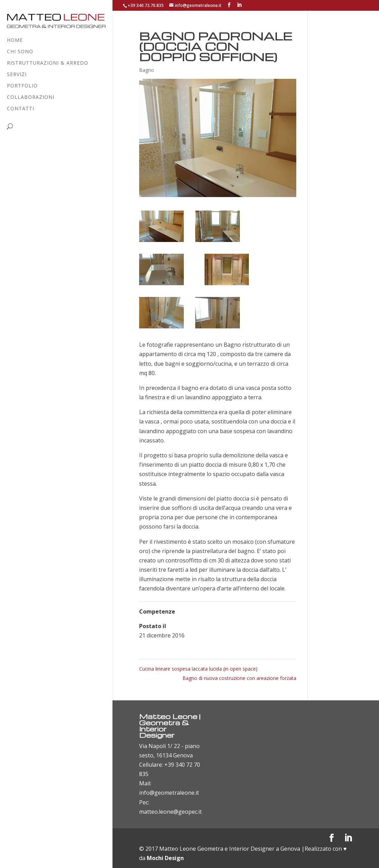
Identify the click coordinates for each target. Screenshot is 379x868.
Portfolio (22, 86)
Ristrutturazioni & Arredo (48, 63)
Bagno (147, 70)
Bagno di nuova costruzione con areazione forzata (239, 678)
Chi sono (20, 52)
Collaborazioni (31, 97)
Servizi (17, 75)
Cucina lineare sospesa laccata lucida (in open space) (198, 669)
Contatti (21, 109)
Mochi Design (165, 858)
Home (15, 40)
